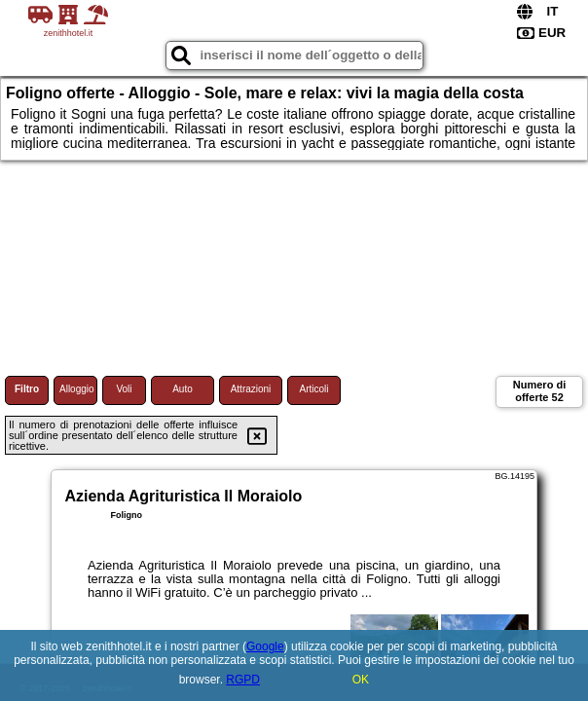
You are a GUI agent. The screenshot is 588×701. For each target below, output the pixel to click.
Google (265, 646)
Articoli (313, 389)
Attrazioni (251, 389)
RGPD (243, 680)
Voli (124, 389)
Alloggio (77, 389)
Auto (183, 389)
